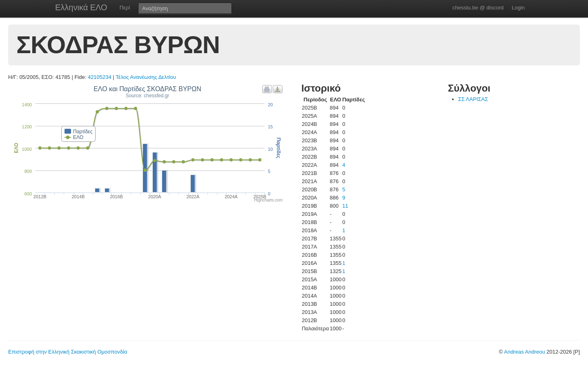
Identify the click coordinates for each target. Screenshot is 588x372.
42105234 (100, 77)
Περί (125, 8)
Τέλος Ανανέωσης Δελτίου (146, 77)
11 (345, 206)
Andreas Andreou (524, 352)
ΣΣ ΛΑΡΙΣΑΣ (473, 99)
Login (518, 8)
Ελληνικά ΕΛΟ (81, 7)
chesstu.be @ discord (478, 8)
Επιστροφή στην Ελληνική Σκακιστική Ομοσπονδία (68, 352)
